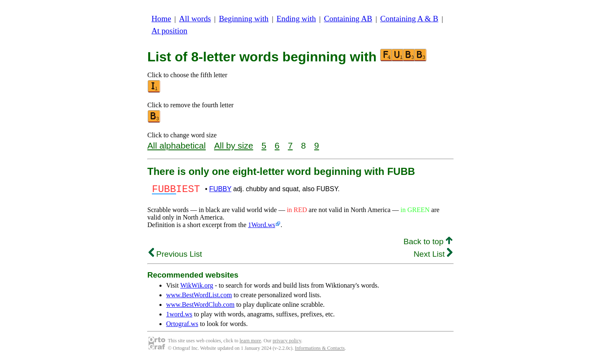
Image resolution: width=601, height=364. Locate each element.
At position (169, 31)
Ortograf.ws (182, 326)
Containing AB (348, 19)
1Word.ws (261, 227)
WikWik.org (197, 288)
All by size (234, 145)
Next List (433, 257)
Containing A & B (409, 19)
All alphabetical (177, 145)
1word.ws (179, 317)
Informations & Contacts (320, 351)
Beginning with (244, 19)
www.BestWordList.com (199, 297)
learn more (250, 343)
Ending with (296, 19)
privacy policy (287, 343)
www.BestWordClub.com (200, 307)
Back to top (428, 244)
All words (195, 19)
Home (161, 19)
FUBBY (220, 190)
